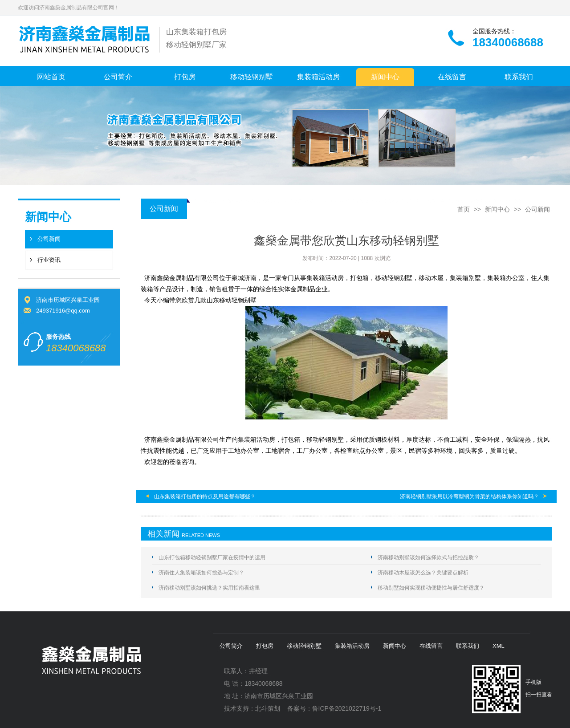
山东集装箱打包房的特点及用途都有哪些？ (205, 496)
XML (499, 646)
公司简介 (118, 77)
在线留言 (452, 77)
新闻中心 (385, 77)
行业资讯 (49, 260)
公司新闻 (49, 239)
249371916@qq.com (63, 311)
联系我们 (519, 77)
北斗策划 (268, 708)
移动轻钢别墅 (252, 77)
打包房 (185, 77)
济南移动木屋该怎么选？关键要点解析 (423, 573)
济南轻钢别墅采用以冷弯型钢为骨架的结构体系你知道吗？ (469, 496)
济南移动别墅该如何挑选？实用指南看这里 (209, 588)
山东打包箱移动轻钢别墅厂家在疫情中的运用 (212, 557)
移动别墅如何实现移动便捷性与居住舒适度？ (431, 588)
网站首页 (51, 77)
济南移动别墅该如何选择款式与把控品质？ (428, 557)
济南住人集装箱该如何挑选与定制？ (201, 573)
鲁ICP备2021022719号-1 (347, 708)
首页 (464, 209)
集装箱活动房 (318, 77)
